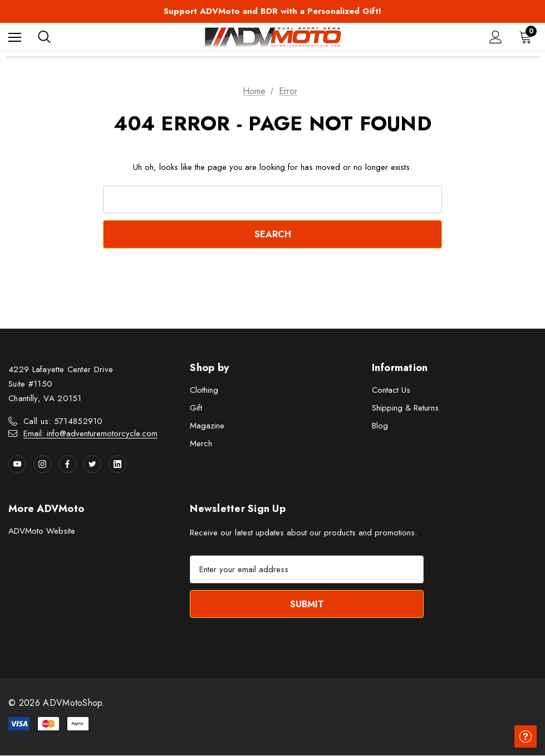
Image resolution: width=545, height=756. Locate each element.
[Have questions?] (526, 737)
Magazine (207, 426)
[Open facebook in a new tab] (67, 464)
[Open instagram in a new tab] (42, 464)
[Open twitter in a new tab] (92, 464)
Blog (380, 426)
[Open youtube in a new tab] (17, 464)
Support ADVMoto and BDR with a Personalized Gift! (272, 11)
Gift (196, 408)
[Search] (44, 37)
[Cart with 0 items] (528, 37)
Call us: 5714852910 (63, 421)
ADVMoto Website (42, 531)
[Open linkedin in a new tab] (117, 464)
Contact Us (391, 390)
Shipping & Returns (405, 408)
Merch (201, 443)
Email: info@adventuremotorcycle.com (90, 433)
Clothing (204, 390)
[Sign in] (496, 37)
